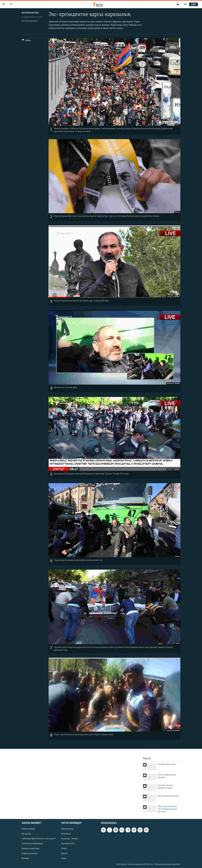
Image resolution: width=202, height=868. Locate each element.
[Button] (26, 41)
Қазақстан (66, 834)
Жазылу (25, 858)
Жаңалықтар (67, 829)
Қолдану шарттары (30, 849)
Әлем (64, 858)
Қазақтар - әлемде (70, 839)
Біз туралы (26, 834)
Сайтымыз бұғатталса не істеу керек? (39, 839)
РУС (186, 4)
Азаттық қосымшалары (32, 844)
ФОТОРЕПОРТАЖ (30, 13)
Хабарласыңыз (28, 829)
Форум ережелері (30, 853)
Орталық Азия (68, 844)
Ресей (64, 849)
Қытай (64, 853)
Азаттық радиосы (30, 21)
